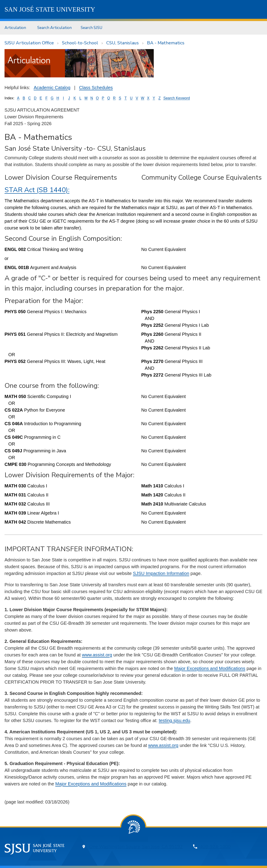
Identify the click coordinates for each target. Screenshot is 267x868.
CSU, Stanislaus (123, 43)
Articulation (15, 28)
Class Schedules (96, 88)
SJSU (50, 9)
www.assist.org (97, 655)
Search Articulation (54, 28)
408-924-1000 (215, 847)
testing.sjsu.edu (174, 720)
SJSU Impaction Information (161, 573)
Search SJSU (92, 28)
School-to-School (80, 43)
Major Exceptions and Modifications (210, 668)
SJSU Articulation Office (29, 43)
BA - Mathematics (166, 43)
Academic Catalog (52, 88)
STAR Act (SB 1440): (37, 190)
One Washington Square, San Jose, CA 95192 (136, 847)
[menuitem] (16, 28)
